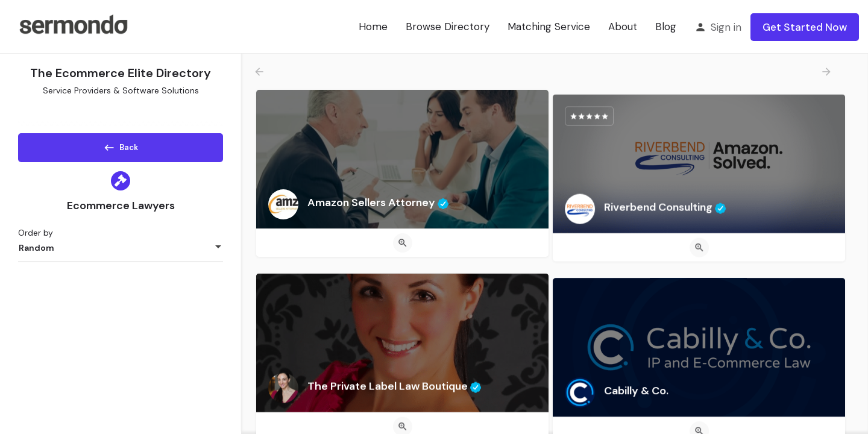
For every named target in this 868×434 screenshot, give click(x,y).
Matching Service (549, 27)
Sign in (726, 27)
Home (373, 27)
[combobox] (121, 252)
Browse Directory (448, 27)
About (623, 27)
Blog (666, 27)
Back (121, 145)
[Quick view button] (403, 243)
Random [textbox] (36, 252)
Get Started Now (805, 27)
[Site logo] (73, 26)
